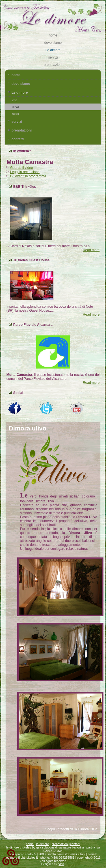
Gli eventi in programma (28, 176)
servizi (53, 57)
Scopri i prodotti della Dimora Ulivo (71, 829)
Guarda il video (22, 168)
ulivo (16, 107)
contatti (18, 139)
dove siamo (53, 43)
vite (15, 100)
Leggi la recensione (25, 172)
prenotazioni (53, 65)
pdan (61, 864)
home (53, 35)
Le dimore (53, 50)
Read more (91, 250)
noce (16, 114)
